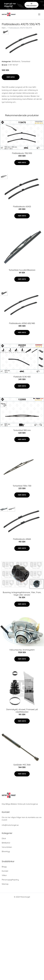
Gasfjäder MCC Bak (22, 765)
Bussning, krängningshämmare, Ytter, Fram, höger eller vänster (22, 594)
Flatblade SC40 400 (22, 377)
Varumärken (7, 847)
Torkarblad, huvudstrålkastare (22, 270)
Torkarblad (26, 61)
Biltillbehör (16, 61)
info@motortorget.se (10, 825)
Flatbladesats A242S (22, 207)
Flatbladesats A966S (22, 539)
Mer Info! (11, 77)
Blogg (4, 867)
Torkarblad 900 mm (22, 430)
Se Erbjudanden (32, 5)
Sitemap (5, 884)
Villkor (4, 875)
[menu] (39, 14)
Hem (4, 28)
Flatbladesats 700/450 (22, 153)
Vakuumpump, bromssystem (22, 650)
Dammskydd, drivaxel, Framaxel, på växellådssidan (22, 711)
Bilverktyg (6, 851)
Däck (4, 838)
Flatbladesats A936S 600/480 (22, 323)
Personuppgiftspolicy (10, 880)
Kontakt (5, 871)
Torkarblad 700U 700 (22, 486)
